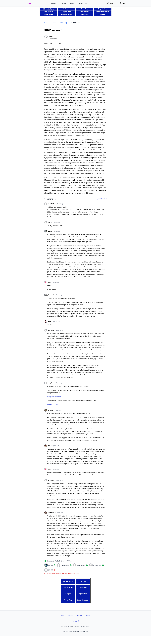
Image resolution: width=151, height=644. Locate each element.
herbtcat (50, 410)
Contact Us (75, 621)
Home (46, 23)
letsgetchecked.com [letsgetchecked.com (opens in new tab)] (54, 397)
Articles (73, 3)
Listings (53, 3)
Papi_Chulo (51, 330)
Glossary (70, 616)
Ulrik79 (50, 222)
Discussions (84, 3)
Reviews (63, 3)
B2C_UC (50, 231)
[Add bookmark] (62, 30)
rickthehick (51, 513)
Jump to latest (102, 199)
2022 (61, 23)
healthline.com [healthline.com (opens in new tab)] (53, 405)
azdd (49, 446)
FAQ (62, 616)
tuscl (29, 3)
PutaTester (51, 480)
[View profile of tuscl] (76, 37)
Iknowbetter (51, 204)
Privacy (80, 616)
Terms (88, 616)
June (68, 23)
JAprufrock (51, 295)
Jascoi (49, 282)
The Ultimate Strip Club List (80, 631)
